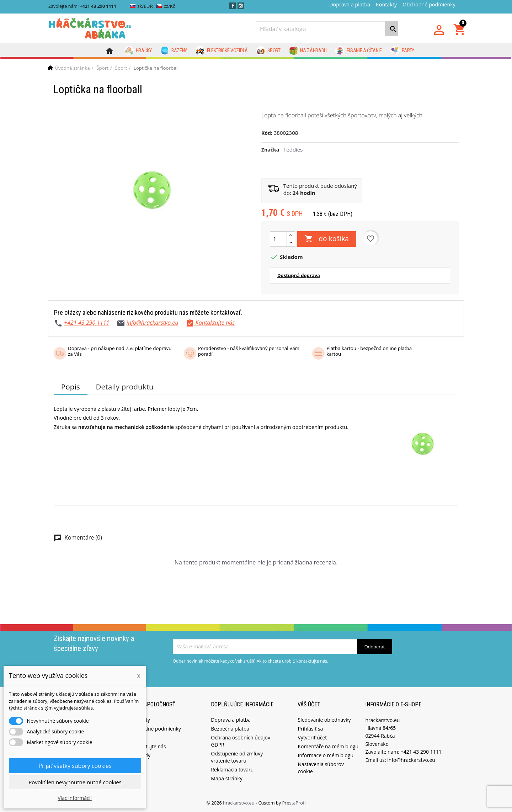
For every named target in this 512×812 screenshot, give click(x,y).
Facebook (233, 6)
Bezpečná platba (230, 729)
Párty (402, 51)
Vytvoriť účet (312, 737)
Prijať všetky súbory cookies (75, 766)
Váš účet (309, 704)
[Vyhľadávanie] (327, 29)
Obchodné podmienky (429, 4)
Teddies (293, 149)
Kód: (267, 133)
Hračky (138, 51)
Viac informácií (75, 798)
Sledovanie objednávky (324, 720)
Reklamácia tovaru (232, 769)
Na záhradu (308, 51)
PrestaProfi (294, 803)
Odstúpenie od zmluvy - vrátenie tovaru (238, 757)
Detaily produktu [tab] (124, 387)
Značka (270, 150)
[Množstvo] (278, 239)
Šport (268, 51)
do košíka (327, 239)
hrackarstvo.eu (239, 803)
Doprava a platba (350, 4)
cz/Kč (166, 6)
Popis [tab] (71, 387)
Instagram (241, 6)
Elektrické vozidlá (222, 51)
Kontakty (386, 4)
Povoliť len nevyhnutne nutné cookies (75, 782)
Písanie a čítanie (359, 51)
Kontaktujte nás (148, 746)
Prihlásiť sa (310, 729)
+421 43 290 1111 (87, 323)
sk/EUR (141, 6)
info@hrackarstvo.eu (153, 323)
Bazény (174, 51)
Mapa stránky (226, 778)
